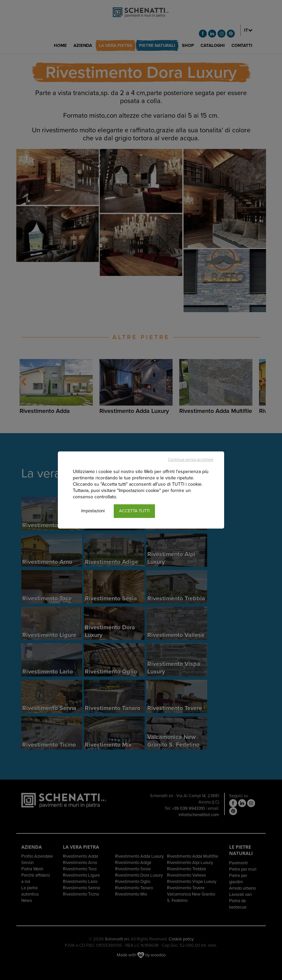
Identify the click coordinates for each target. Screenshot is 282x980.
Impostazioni (93, 511)
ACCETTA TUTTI (134, 511)
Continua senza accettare (191, 459)
